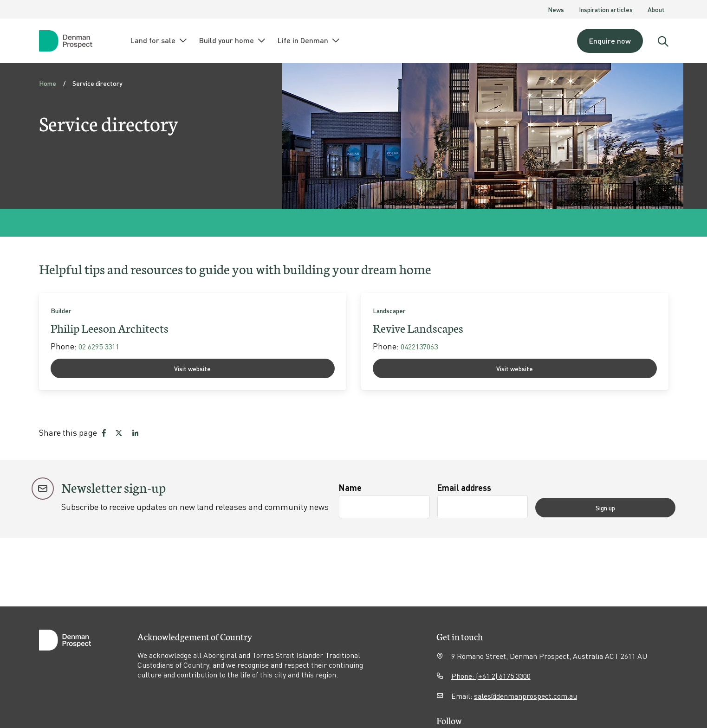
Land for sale (159, 40)
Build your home (233, 40)
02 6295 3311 (99, 346)
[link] (193, 341)
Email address (499, 487)
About (656, 9)
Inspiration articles (606, 9)
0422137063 (419, 346)
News (556, 9)
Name (350, 487)
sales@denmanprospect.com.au (525, 696)
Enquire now (610, 41)
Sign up (641, 507)
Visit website (192, 368)
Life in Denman (309, 40)
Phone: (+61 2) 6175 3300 (491, 676)
